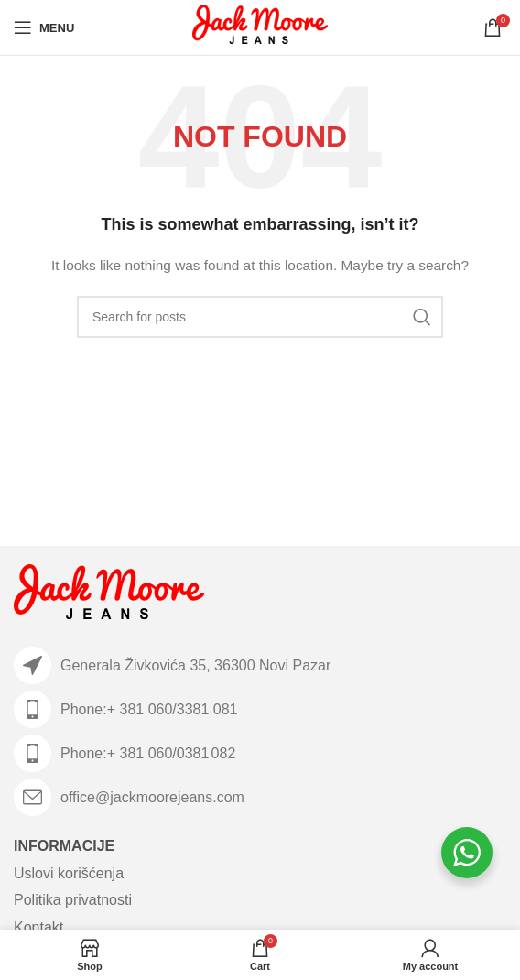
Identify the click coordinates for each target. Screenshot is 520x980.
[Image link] (109, 595)
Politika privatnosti (73, 900)
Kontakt (38, 927)
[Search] (260, 317)
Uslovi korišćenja (69, 873)
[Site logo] (260, 27)
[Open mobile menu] (44, 27)
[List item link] (260, 709)
